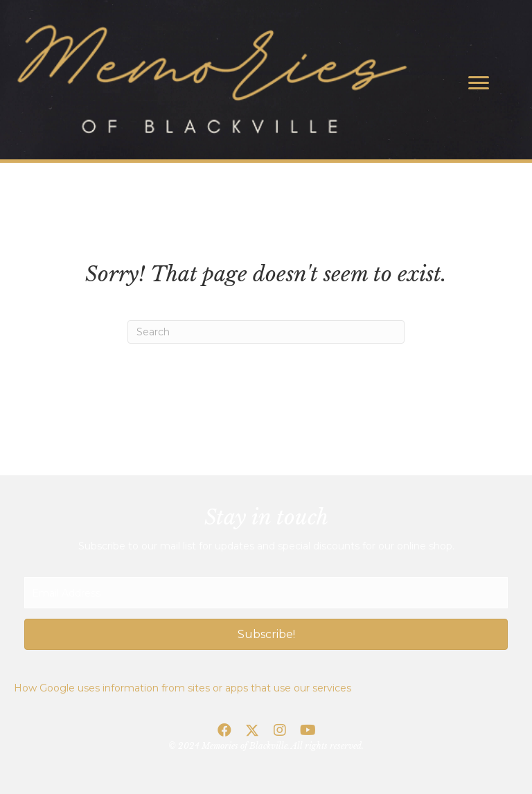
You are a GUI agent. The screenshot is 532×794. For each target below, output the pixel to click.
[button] (266, 634)
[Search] (266, 332)
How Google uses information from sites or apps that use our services (183, 688)
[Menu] (479, 83)
